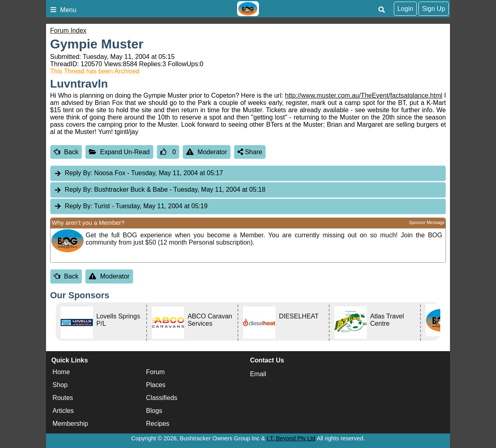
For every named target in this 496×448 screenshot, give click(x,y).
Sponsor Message (427, 222)
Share (250, 152)
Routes (63, 398)
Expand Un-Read (119, 152)
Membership (70, 424)
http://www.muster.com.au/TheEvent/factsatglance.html (364, 95)
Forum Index (68, 30)
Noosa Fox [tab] (138, 173)
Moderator (207, 152)
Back (66, 152)
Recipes (158, 424)
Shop (60, 385)
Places (156, 385)
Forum (156, 372)
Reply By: (78, 173)
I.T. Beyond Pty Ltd (291, 438)
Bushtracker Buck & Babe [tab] (160, 190)
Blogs (154, 411)
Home (61, 372)
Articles (63, 411)
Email (258, 374)
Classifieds (162, 398)
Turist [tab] (131, 206)
